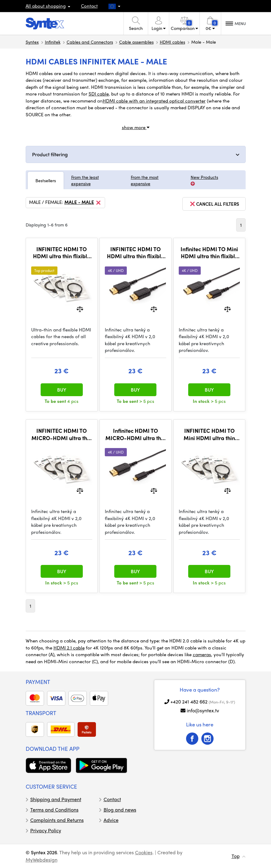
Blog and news (120, 810)
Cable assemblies (136, 42)
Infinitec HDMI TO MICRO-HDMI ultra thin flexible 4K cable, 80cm (135, 434)
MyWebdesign (42, 860)
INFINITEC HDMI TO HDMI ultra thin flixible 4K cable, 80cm (135, 253)
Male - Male (83, 203)
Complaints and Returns (57, 820)
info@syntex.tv (203, 710)
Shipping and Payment (56, 799)
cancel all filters (214, 204)
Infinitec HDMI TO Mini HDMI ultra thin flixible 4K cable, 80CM (209, 253)
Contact (89, 6)
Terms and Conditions (54, 810)
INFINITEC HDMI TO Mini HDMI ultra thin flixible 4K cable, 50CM (209, 434)
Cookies (144, 852)
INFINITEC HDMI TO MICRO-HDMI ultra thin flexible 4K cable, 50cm (62, 434)
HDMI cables (172, 42)
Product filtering (50, 154)
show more (136, 127)
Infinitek (53, 42)
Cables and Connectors (90, 42)
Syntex (32, 42)
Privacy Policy (46, 830)
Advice (111, 820)
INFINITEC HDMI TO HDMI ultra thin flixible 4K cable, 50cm (62, 253)
